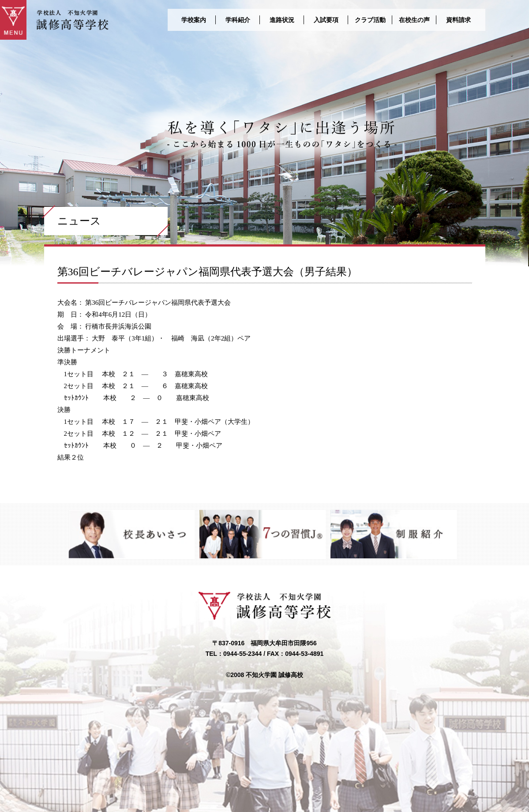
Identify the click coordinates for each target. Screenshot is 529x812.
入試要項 (326, 20)
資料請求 (458, 20)
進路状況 (282, 20)
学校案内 (194, 20)
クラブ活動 (370, 20)
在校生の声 (414, 20)
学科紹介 (238, 20)
